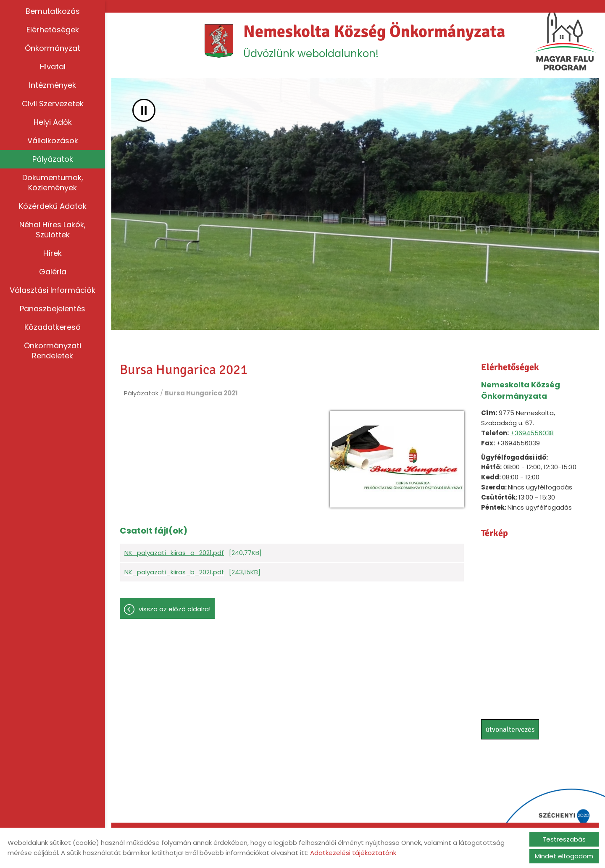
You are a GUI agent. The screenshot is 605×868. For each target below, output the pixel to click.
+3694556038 (532, 433)
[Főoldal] (219, 41)
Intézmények (53, 85)
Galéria (53, 272)
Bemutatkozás (53, 11)
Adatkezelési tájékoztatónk (353, 853)
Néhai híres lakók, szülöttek (53, 230)
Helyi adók (53, 122)
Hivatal (53, 67)
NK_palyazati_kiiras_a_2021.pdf (174, 553)
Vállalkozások (53, 141)
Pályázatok (53, 159)
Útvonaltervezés (510, 730)
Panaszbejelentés (53, 309)
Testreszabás (564, 839)
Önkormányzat (53, 48)
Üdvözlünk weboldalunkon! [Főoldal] (374, 41)
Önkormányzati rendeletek (53, 351)
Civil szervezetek (53, 104)
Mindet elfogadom (564, 856)
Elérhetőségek (53, 30)
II (144, 110)
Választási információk (53, 290)
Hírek (53, 253)
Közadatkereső (53, 327)
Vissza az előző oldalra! (175, 609)
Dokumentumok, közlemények (53, 183)
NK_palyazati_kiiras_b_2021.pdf (174, 572)
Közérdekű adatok (53, 206)
